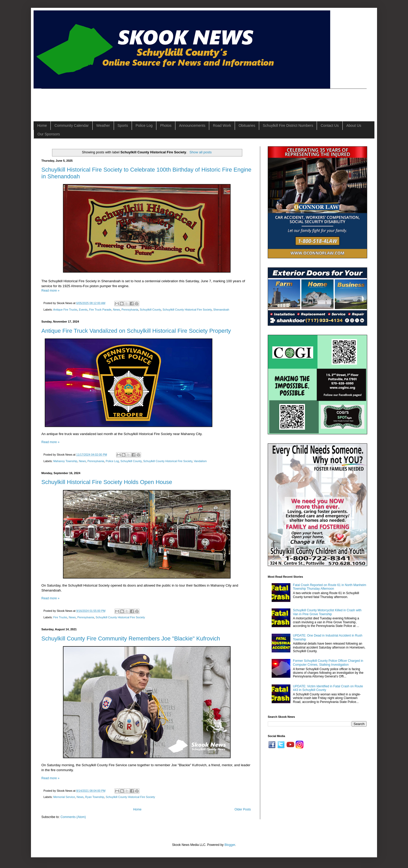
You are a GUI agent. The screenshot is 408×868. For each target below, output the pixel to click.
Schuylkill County (150, 310)
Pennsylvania (130, 310)
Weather (103, 125)
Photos (166, 125)
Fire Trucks (60, 617)
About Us (354, 125)
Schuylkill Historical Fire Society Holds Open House (107, 482)
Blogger (230, 845)
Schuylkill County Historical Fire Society (187, 310)
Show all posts (200, 152)
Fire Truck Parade (100, 310)
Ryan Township (95, 797)
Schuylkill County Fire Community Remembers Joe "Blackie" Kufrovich (131, 639)
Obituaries (247, 125)
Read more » (50, 291)
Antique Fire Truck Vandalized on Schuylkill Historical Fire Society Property (136, 331)
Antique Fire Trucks (65, 310)
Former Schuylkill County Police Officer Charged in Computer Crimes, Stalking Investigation (328, 663)
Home (42, 125)
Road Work (222, 125)
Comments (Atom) (73, 817)
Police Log (144, 125)
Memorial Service (64, 797)
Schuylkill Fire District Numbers (288, 125)
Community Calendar (72, 125)
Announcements (192, 125)
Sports (123, 125)
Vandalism (200, 461)
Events (83, 310)
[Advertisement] (136, 100)
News (116, 310)
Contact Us (330, 125)
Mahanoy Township (65, 461)
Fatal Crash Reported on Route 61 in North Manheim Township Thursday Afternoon (330, 587)
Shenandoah (221, 310)
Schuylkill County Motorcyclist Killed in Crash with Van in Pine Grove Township (327, 612)
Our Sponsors (49, 134)
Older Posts (243, 809)
